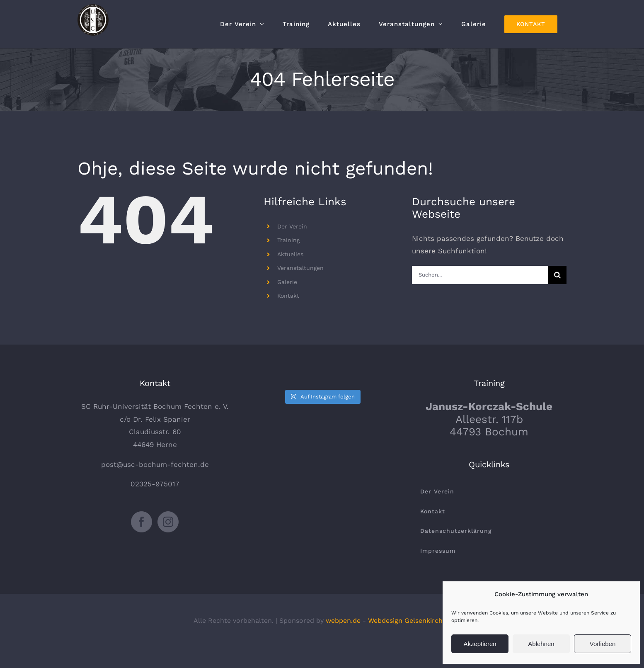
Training (288, 240)
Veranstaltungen (300, 268)
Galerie (287, 282)
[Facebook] (142, 522)
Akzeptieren (480, 644)
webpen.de (343, 621)
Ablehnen (541, 644)
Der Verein (292, 226)
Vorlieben (603, 644)
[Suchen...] (480, 275)
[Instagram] (168, 522)
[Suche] (557, 275)
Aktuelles (290, 254)
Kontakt (288, 296)
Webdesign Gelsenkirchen (409, 621)
